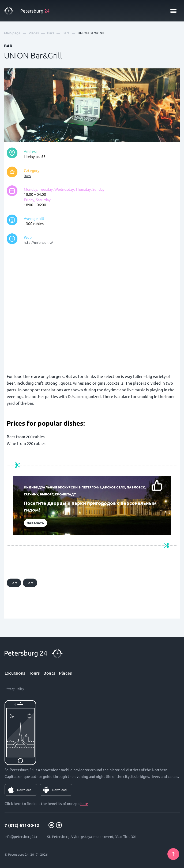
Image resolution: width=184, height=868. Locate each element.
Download (24, 790)
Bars (27, 176)
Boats (49, 673)
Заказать (35, 523)
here (84, 803)
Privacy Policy (14, 689)
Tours (34, 673)
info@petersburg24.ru (22, 836)
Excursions (15, 673)
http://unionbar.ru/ (38, 242)
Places (65, 673)
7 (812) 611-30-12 (22, 825)
